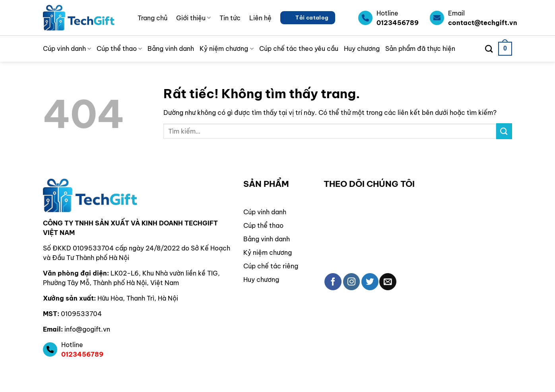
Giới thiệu (193, 18)
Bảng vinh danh (171, 49)
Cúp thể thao (119, 49)
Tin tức (230, 18)
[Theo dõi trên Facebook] (333, 282)
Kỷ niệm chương (226, 49)
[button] (505, 49)
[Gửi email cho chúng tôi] (388, 282)
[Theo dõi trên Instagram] (352, 282)
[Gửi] (504, 131)
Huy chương (362, 49)
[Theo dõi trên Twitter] (370, 282)
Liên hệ (260, 18)
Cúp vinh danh (67, 49)
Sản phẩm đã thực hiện (420, 49)
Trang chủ (152, 18)
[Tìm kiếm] (489, 49)
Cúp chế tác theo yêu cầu (299, 49)
